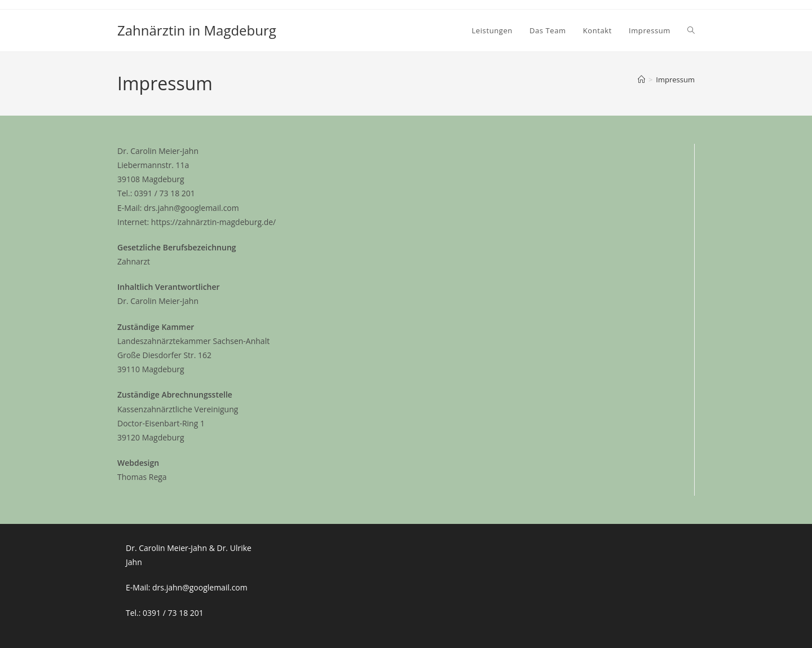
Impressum (675, 80)
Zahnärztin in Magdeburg (197, 30)
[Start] (641, 80)
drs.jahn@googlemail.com (200, 587)
